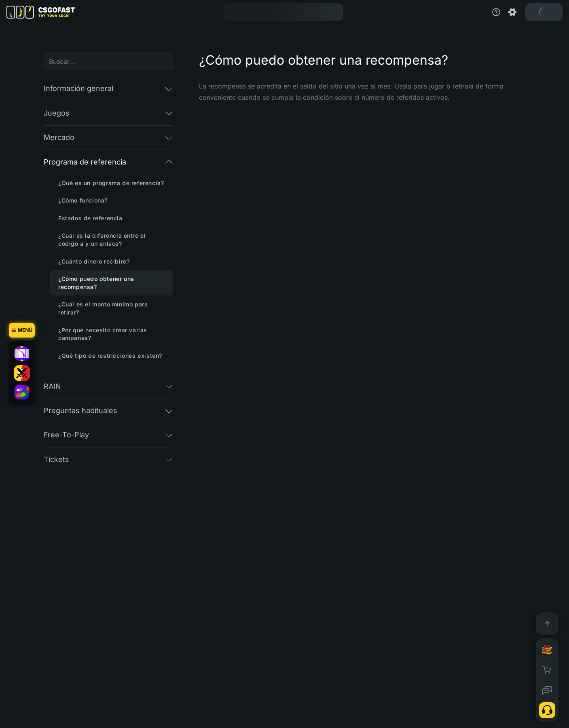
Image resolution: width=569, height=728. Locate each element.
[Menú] (22, 330)
